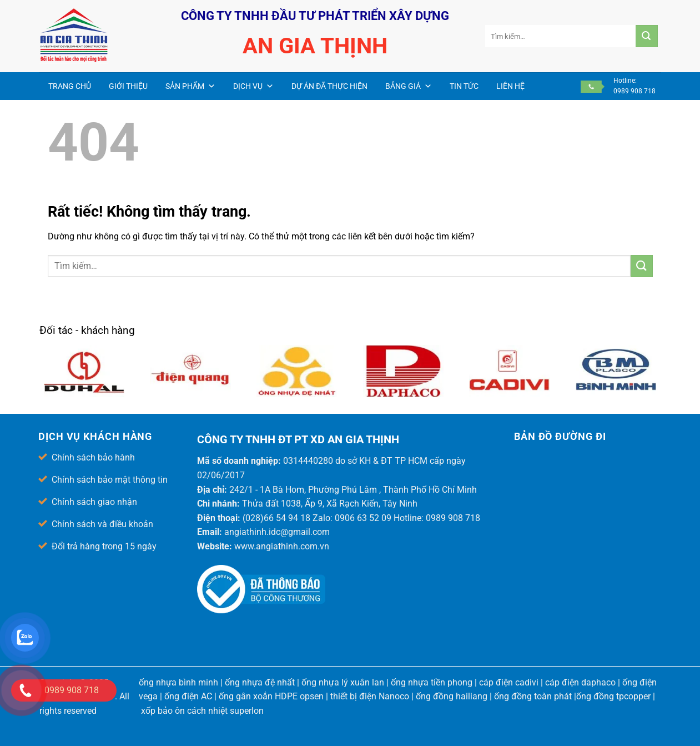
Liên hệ (510, 86)
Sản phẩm (190, 86)
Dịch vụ (253, 86)
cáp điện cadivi (509, 682)
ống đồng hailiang (452, 696)
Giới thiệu (128, 86)
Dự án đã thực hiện (329, 86)
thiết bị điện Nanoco (370, 696)
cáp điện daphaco (580, 682)
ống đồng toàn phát (533, 696)
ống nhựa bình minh (178, 682)
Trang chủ (70, 86)
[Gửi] (647, 36)
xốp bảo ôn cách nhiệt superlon (202, 711)
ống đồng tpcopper (613, 696)
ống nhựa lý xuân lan (343, 682)
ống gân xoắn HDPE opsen (271, 696)
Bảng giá (409, 86)
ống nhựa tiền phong (432, 682)
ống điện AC (188, 696)
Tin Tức (464, 86)
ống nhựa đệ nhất (260, 682)
